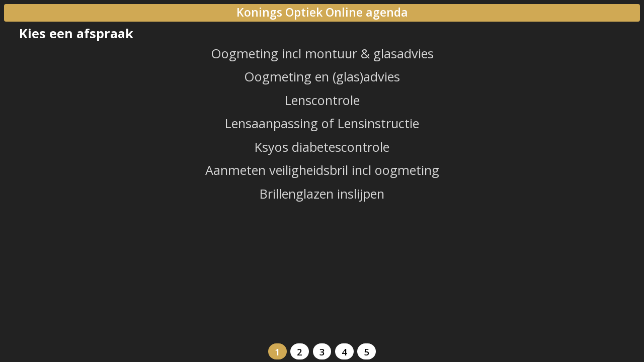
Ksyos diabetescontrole (322, 147)
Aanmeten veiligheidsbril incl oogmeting (322, 170)
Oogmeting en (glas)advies (322, 76)
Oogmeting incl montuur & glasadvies (322, 53)
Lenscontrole (322, 100)
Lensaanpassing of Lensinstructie (322, 123)
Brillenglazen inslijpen (322, 194)
